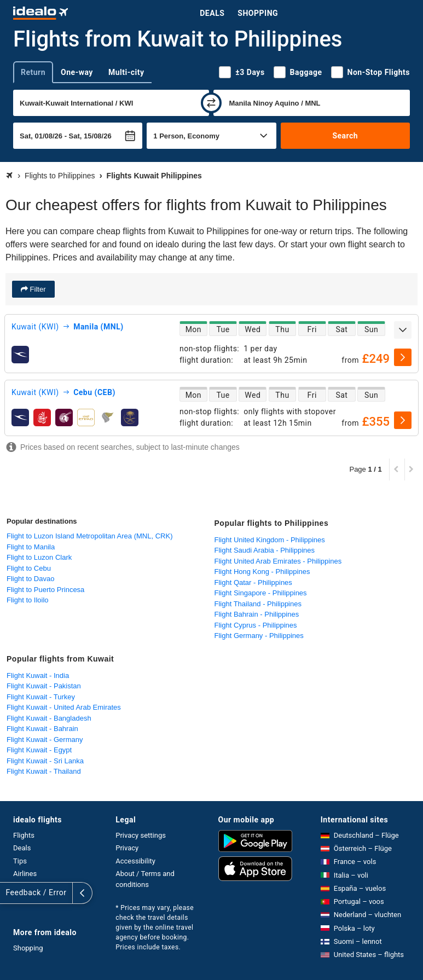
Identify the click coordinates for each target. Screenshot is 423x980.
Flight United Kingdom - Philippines (270, 540)
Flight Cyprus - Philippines (256, 625)
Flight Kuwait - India (38, 675)
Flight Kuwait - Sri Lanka (45, 761)
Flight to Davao (30, 579)
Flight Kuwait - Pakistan (44, 686)
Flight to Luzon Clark (39, 557)
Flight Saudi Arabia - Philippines (265, 550)
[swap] (211, 103)
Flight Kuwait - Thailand (44, 771)
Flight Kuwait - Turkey (41, 697)
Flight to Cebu (29, 568)
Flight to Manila (31, 547)
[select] (403, 357)
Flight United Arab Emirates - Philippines (278, 561)
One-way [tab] (77, 72)
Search (345, 136)
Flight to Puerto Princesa (45, 590)
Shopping (258, 13)
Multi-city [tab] (126, 72)
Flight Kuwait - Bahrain (42, 729)
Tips (20, 861)
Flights (24, 835)
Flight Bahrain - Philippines (257, 614)
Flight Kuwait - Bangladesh (49, 718)
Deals (212, 13)
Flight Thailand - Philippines (258, 604)
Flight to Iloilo (28, 600)
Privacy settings (141, 835)
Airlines (25, 874)
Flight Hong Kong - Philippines (262, 572)
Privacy (127, 848)
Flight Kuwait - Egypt (39, 750)
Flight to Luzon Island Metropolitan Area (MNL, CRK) (89, 536)
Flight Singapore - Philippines (261, 593)
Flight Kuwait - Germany (45, 740)
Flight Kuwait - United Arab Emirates (64, 707)
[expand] (403, 330)
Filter (37, 289)
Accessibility (135, 861)
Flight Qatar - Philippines (253, 582)
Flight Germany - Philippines (259, 636)
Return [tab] (33, 72)
